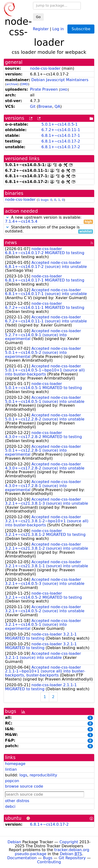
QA (57, 106)
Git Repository (72, 858)
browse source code (24, 786)
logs (23, 775)
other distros (17, 801)
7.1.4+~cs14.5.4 (21, 221)
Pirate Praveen (44, 89)
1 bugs (43, 200)
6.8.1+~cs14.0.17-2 (61, 141)
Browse (45, 106)
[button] (7, 217)
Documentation (22, 858)
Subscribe (81, 29)
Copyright (69, 842)
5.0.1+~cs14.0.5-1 (60, 124)
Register (41, 29)
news (11, 243)
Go (38, 17)
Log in (58, 29)
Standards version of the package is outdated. (49, 229)
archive (12, 84)
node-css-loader (45, 68)
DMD (24, 84)
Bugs (48, 858)
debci (10, 806)
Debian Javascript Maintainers (60, 80)
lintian (11, 769)
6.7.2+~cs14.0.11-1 (61, 130)
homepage (15, 764)
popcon (12, 781)
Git (33, 106)
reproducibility (43, 775)
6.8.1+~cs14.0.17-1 (61, 136)
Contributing (49, 862)
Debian (14, 842)
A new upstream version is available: (49, 220)
